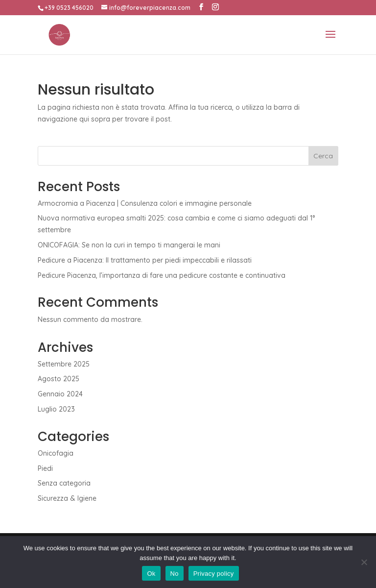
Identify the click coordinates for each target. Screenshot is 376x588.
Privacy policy (214, 574)
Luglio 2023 (56, 409)
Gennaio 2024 (60, 394)
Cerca (323, 156)
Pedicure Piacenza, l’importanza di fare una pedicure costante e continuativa (162, 275)
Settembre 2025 (64, 364)
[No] (364, 562)
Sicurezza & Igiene (67, 498)
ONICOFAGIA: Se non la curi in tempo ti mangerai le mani (129, 245)
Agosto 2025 (59, 379)
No (175, 574)
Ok (151, 574)
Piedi (45, 468)
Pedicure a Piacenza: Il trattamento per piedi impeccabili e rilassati (145, 260)
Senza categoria (64, 483)
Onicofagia (56, 453)
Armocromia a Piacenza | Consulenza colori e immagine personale (145, 203)
